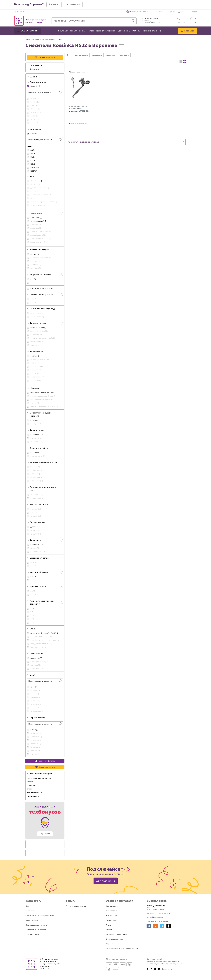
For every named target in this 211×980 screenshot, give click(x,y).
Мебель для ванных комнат (39, 778)
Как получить (112, 916)
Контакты (30, 911)
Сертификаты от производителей (40, 916)
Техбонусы (158, 12)
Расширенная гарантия (76, 906)
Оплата (194, 12)
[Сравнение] (185, 19)
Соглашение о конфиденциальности (122, 949)
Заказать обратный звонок (158, 913)
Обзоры (110, 930)
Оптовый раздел (33, 934)
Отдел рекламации (115, 939)
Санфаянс (31, 785)
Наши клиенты (32, 920)
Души (30, 789)
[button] (54, 5)
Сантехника (36, 65)
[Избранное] (178, 19)
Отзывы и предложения (117, 934)
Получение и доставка (177, 12)
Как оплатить (112, 911)
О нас (28, 906)
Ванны (30, 782)
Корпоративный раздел (36, 930)
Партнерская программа (36, 925)
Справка (110, 944)
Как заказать (112, 906)
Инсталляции (33, 796)
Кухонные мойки (35, 792)
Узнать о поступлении (78, 124)
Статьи (109, 925)
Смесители (35, 69)
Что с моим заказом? (187, 23)
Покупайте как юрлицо (139, 12)
